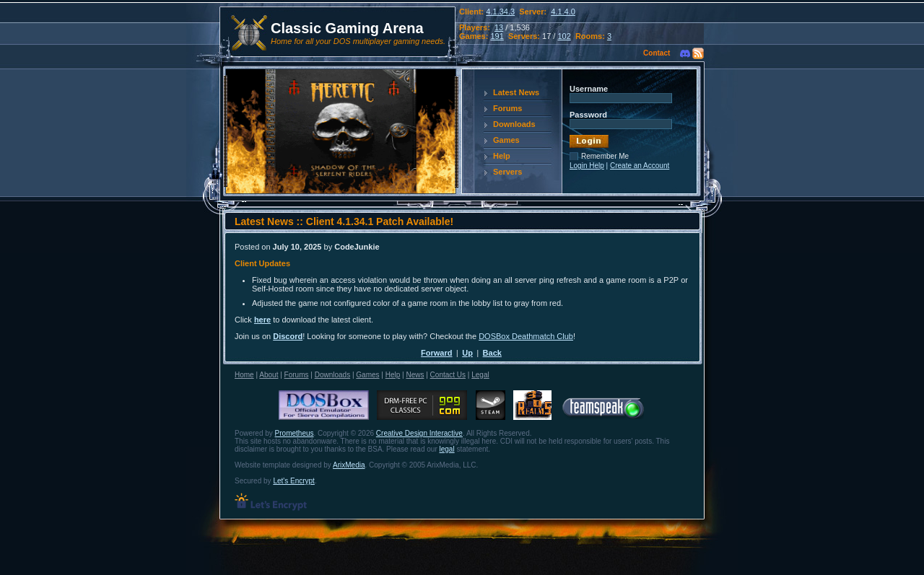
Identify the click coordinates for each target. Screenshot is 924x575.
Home (244, 375)
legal (447, 449)
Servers (507, 172)
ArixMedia (349, 465)
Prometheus (295, 433)
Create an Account (640, 166)
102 (564, 36)
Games (506, 140)
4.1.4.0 (563, 12)
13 (499, 27)
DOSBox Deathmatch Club (526, 336)
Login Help (587, 166)
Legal (480, 375)
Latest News (516, 92)
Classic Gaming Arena (347, 28)
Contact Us (448, 375)
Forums (507, 108)
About (269, 375)
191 (497, 36)
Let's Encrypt (294, 481)
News (415, 375)
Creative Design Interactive (419, 433)
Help (502, 156)
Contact (657, 53)
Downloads (514, 124)
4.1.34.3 (500, 12)
